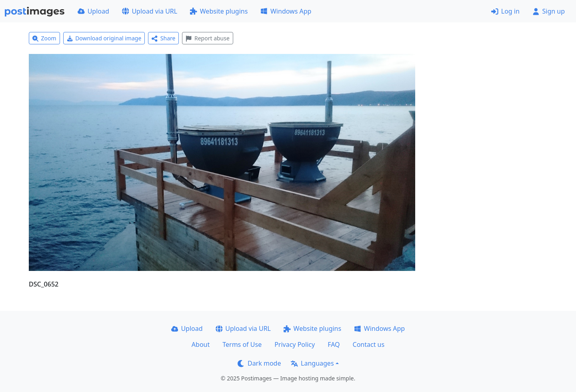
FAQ (334, 344)
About (201, 344)
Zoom (44, 38)
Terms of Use (242, 344)
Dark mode (259, 363)
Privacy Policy (295, 344)
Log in (505, 11)
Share (163, 38)
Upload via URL (150, 11)
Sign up (549, 11)
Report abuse (207, 38)
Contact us (369, 344)
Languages (312, 363)
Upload (93, 11)
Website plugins (219, 11)
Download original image (104, 38)
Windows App (286, 11)
